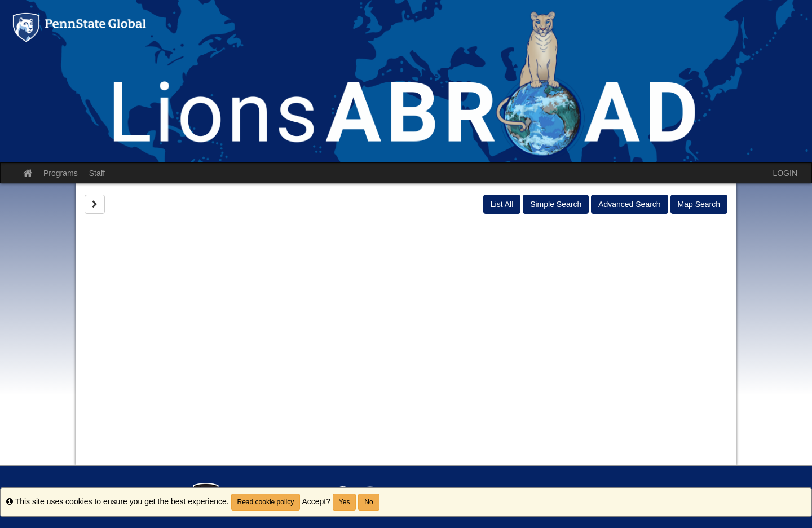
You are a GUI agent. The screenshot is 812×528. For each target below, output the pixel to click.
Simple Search (556, 204)
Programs (61, 173)
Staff (97, 173)
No (369, 502)
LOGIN (785, 173)
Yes (345, 502)
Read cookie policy (266, 502)
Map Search (699, 204)
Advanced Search (630, 204)
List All (502, 204)
